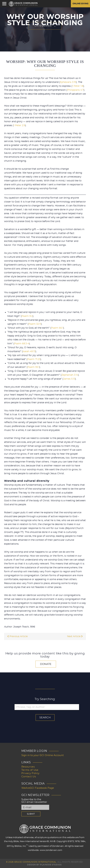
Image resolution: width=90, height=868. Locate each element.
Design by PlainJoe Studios (44, 865)
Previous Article (17, 636)
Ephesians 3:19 (68, 82)
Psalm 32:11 (35, 324)
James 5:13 (69, 379)
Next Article (75, 636)
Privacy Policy (30, 773)
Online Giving (80, 4)
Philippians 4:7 (75, 90)
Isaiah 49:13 (29, 351)
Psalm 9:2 (27, 316)
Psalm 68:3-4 (22, 344)
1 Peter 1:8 (78, 86)
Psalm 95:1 (33, 367)
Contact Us (29, 777)
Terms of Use (30, 770)
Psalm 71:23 (34, 359)
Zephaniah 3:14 (70, 375)
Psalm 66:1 (57, 328)
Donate (46, 664)
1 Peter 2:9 (19, 125)
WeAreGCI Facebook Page (38, 788)
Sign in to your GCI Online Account (43, 755)
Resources (28, 767)
